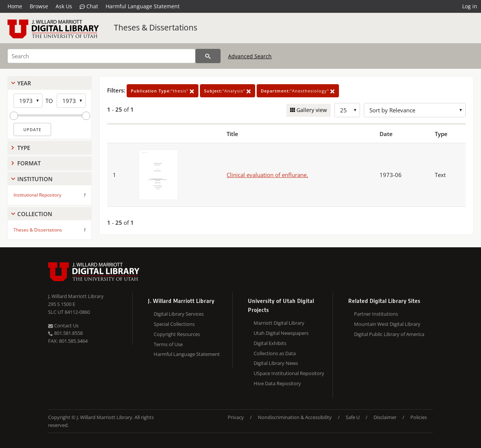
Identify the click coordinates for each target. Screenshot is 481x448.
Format (29, 163)
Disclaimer (385, 417)
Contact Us (63, 325)
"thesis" (163, 91)
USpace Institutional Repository (289, 373)
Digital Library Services (179, 314)
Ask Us (64, 6)
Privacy (236, 417)
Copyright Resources (177, 334)
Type (24, 148)
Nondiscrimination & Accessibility (295, 417)
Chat (89, 6)
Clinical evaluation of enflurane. (267, 175)
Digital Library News (276, 363)
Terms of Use (168, 344)
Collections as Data (275, 353)
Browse (39, 6)
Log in (470, 6)
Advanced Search (250, 56)
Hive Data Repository (277, 383)
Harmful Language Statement (143, 6)
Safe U (353, 417)
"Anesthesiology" (298, 91)
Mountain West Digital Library (387, 324)
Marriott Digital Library (279, 323)
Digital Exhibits (270, 343)
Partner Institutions (376, 314)
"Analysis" (228, 91)
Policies (419, 417)
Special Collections (174, 324)
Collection (35, 214)
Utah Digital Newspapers (281, 333)
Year (24, 83)
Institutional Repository (37, 195)
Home (15, 6)
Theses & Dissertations (156, 27)
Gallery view (311, 110)
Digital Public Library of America (389, 334)
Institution (35, 179)
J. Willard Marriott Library (76, 296)
